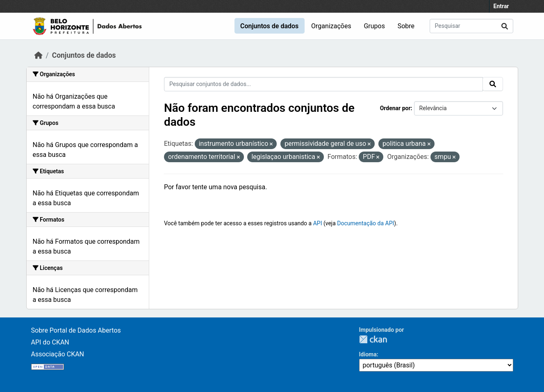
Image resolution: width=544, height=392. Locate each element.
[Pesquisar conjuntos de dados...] (471, 26)
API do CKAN (50, 342)
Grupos (374, 26)
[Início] (39, 55)
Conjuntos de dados (269, 26)
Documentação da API (365, 223)
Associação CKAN (58, 354)
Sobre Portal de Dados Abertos (76, 330)
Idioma (368, 354)
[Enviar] (505, 26)
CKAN (373, 339)
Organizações (331, 26)
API (318, 223)
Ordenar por (395, 108)
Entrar (501, 6)
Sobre (406, 26)
